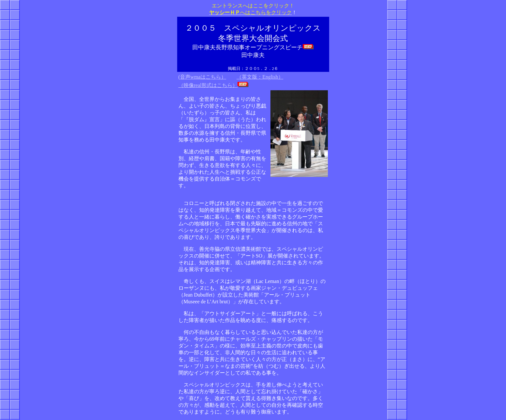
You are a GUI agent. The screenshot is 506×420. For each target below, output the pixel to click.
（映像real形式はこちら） (208, 85)
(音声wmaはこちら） (202, 77)
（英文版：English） (260, 77)
